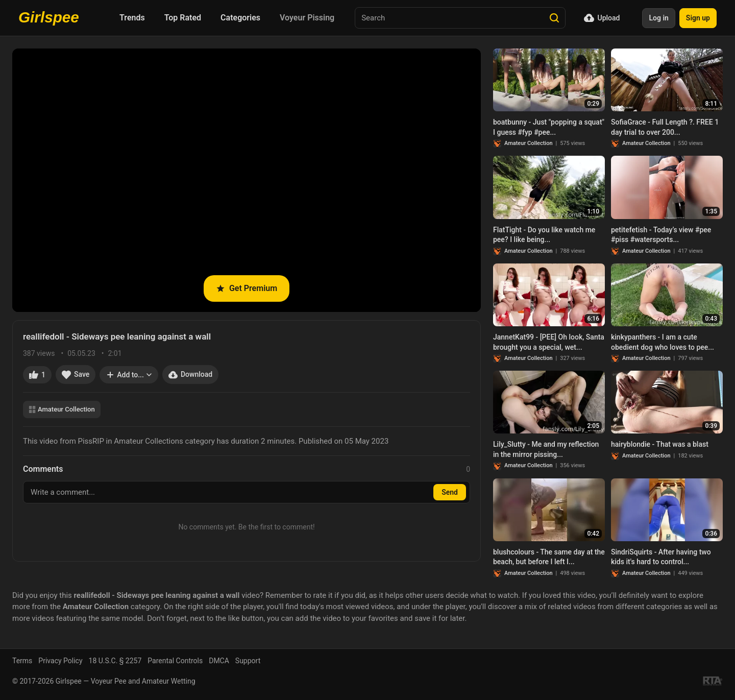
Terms (22, 661)
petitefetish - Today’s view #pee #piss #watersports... (661, 235)
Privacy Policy (60, 661)
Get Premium (247, 288)
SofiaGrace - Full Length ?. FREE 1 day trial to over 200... (665, 127)
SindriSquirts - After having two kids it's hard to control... (661, 557)
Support (248, 661)
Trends (132, 18)
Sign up (698, 18)
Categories (240, 18)
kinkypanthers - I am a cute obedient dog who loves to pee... (663, 342)
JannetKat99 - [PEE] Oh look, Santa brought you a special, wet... (549, 342)
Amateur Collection (62, 409)
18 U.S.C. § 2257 (115, 661)
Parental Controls (175, 661)
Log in (658, 18)
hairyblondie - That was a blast (660, 444)
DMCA (219, 661)
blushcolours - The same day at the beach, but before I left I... (549, 557)
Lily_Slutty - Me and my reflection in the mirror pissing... (546, 449)
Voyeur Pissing (307, 18)
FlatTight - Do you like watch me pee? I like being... (544, 235)
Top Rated (183, 18)
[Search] (554, 18)
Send (450, 492)
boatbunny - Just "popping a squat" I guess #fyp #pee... (549, 127)
